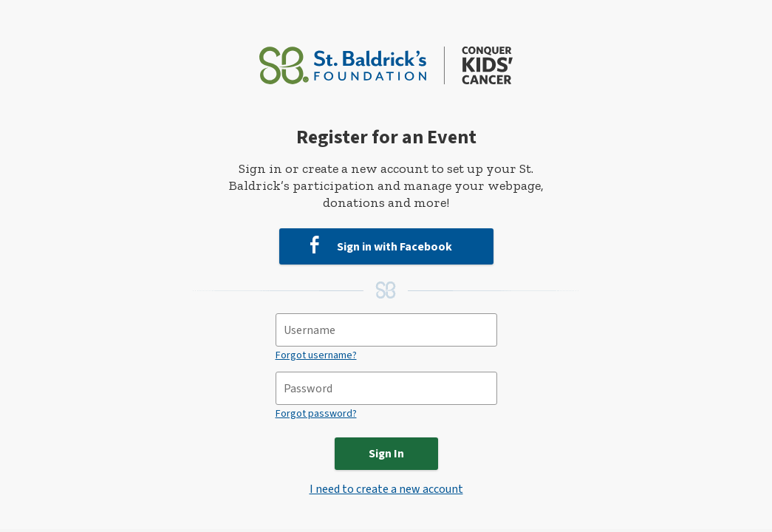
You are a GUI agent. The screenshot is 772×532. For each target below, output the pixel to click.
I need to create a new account (386, 489)
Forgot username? (316, 355)
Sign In (386, 454)
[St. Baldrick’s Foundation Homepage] (386, 59)
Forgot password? (316, 414)
